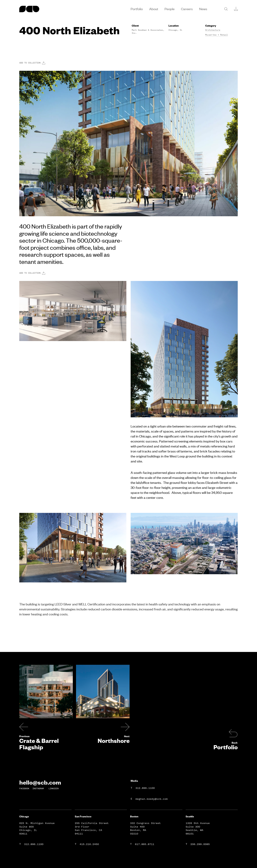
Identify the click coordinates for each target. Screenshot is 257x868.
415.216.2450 (89, 844)
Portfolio (226, 747)
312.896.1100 (145, 788)
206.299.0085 (200, 844)
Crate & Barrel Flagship (39, 744)
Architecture (213, 30)
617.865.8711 (145, 844)
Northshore (114, 741)
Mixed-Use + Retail (216, 35)
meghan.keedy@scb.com (152, 799)
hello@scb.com (40, 782)
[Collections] (236, 9)
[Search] (226, 9)
